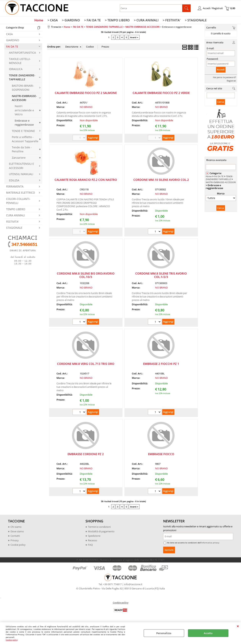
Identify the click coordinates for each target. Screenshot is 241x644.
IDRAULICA (16, 70)
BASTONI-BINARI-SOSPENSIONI (23, 88)
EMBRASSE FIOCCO (161, 455)
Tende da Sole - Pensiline (22, 150)
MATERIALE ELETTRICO (21, 194)
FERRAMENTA (15, 187)
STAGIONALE (14, 229)
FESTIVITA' (12, 222)
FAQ (90, 546)
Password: (212, 60)
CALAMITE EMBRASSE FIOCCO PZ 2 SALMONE (86, 94)
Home (40, 21)
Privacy (15, 541)
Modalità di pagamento (101, 532)
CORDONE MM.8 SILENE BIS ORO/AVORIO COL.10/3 (86, 276)
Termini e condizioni (99, 528)
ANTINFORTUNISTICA (22, 54)
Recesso (93, 541)
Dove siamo (17, 532)
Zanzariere (19, 158)
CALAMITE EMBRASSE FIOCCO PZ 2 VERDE (161, 94)
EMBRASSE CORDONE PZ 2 (86, 455)
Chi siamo (16, 528)
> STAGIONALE (194, 21)
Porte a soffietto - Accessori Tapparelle (25, 140)
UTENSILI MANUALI (21, 175)
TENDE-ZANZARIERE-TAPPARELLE (22, 78)
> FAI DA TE (93, 21)
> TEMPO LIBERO (117, 21)
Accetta (208, 633)
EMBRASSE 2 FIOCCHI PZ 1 (161, 365)
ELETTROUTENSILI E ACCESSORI (21, 167)
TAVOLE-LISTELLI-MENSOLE (20, 62)
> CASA (54, 21)
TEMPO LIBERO (16, 210)
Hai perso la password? (224, 78)
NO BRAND (86, 108)
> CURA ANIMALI (146, 21)
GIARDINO (13, 41)
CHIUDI (238, 626)
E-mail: (210, 49)
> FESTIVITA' (171, 21)
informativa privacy (210, 543)
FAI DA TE (12, 47)
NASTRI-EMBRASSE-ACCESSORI (24, 99)
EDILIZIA (14, 181)
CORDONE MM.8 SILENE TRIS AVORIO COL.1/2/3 (161, 276)
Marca (221, 194)
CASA (9, 35)
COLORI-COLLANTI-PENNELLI (18, 202)
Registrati (231, 81)
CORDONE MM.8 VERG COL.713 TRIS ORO (86, 365)
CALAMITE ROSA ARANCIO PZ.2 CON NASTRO (86, 180)
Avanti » (134, 38)
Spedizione (94, 537)
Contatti (15, 537)
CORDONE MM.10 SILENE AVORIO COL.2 (161, 180)
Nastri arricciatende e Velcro (24, 111)
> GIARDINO (72, 21)
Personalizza (164, 633)
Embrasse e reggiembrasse (24, 123)
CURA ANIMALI (15, 216)
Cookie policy (12, 640)
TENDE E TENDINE (23, 132)
